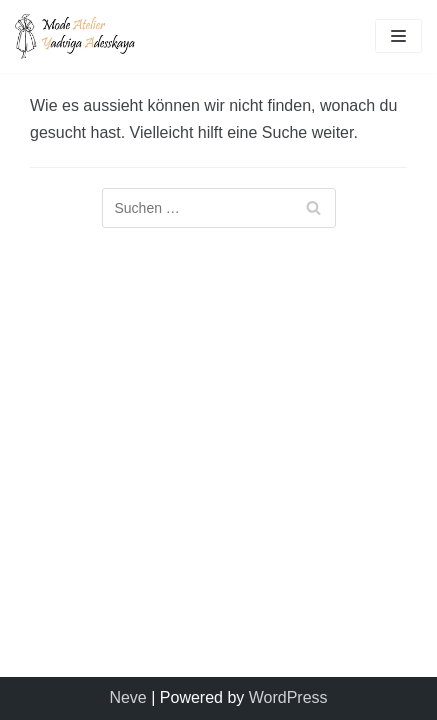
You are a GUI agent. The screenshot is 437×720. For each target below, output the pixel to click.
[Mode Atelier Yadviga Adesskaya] (75, 36)
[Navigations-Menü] (398, 36)
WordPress (288, 697)
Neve (127, 697)
